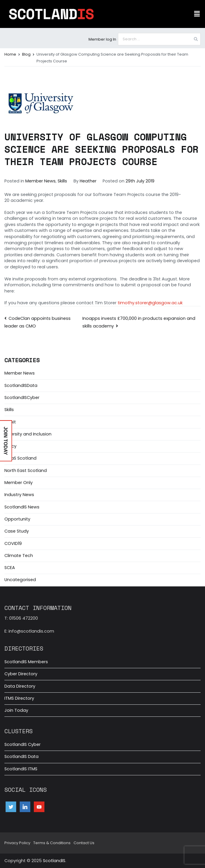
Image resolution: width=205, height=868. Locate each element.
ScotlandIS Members (26, 662)
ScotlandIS (54, 861)
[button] (197, 14)
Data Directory (20, 686)
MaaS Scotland (20, 458)
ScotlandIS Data (21, 756)
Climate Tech (19, 556)
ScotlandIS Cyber (22, 744)
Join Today (16, 710)
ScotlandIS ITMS (21, 769)
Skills (62, 181)
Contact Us (84, 843)
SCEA (10, 568)
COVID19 (13, 543)
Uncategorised (20, 580)
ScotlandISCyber (22, 398)
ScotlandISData (21, 385)
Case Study (17, 531)
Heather (88, 181)
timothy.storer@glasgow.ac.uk (150, 303)
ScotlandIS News (22, 507)
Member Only (19, 483)
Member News (40, 181)
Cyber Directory (21, 674)
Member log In (102, 39)
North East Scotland (26, 470)
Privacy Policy (17, 843)
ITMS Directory (19, 698)
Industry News (19, 495)
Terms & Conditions (52, 843)
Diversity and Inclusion (28, 434)
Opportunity (17, 519)
